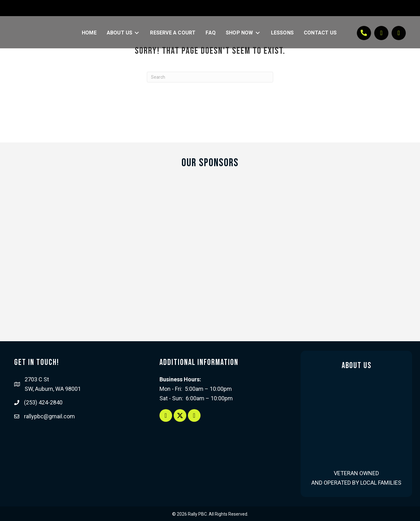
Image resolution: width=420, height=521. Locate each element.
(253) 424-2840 (43, 402)
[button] (364, 33)
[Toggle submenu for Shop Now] (258, 33)
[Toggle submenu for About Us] (137, 33)
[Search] (210, 77)
